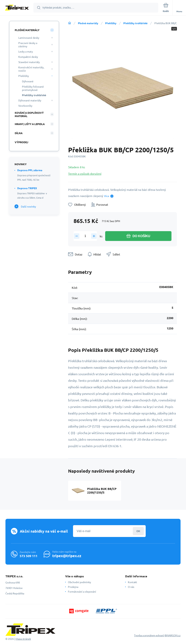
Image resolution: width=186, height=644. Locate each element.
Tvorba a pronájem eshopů (149, 635)
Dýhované (28, 81)
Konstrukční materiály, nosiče (31, 69)
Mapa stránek (23, 639)
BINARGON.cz (173, 635)
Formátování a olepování (82, 591)
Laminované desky (29, 38)
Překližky (111, 23)
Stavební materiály (29, 62)
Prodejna (73, 587)
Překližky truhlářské (135, 23)
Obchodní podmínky (79, 582)
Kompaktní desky (28, 57)
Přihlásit (138, 531)
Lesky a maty (26, 51)
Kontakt (133, 582)
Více (107, 196)
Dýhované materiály (30, 100)
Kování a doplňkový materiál (29, 114)
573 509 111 (29, 556)
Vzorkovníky (25, 106)
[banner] (17, 8)
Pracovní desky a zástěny (28, 45)
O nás (131, 587)
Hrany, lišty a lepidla (30, 124)
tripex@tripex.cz (67, 556)
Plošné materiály (88, 23)
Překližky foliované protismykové (33, 88)
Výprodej (21, 142)
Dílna (19, 133)
